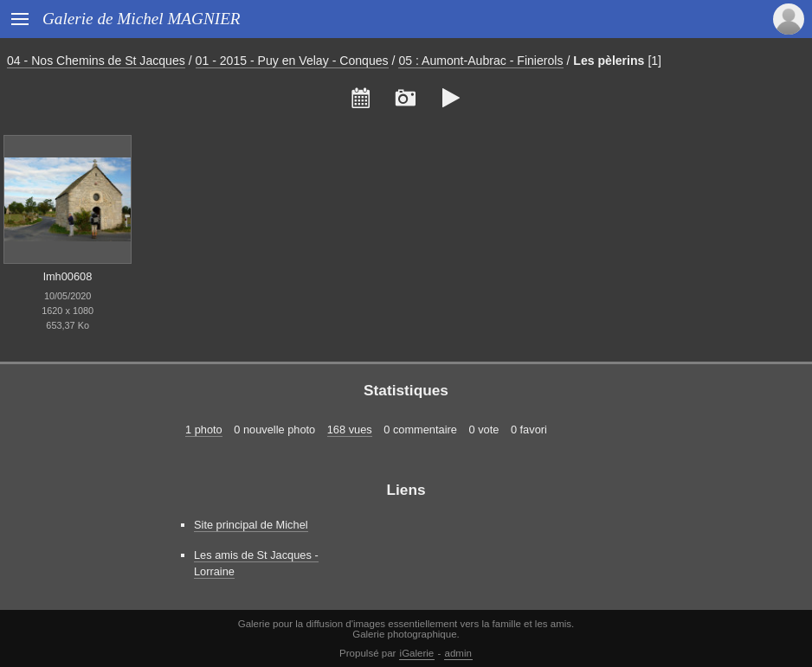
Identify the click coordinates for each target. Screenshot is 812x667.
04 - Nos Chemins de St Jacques (96, 61)
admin (458, 653)
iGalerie (417, 653)
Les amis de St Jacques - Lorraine (256, 563)
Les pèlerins (609, 61)
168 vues (350, 430)
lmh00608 (68, 276)
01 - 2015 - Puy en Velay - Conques (292, 61)
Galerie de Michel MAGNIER (142, 19)
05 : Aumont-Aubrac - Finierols (480, 61)
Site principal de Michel (251, 525)
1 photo (204, 430)
